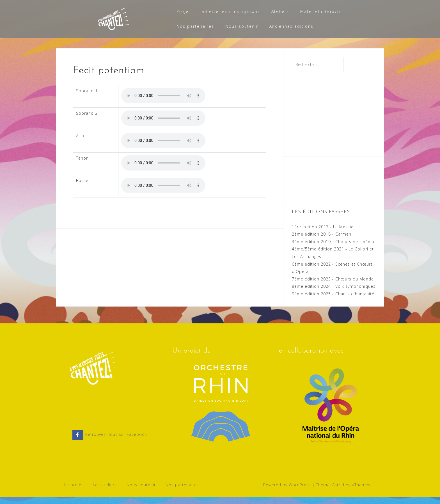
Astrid (338, 492)
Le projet (74, 492)
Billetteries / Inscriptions (231, 11)
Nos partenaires (195, 26)
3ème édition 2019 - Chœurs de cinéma (333, 248)
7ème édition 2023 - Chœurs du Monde (333, 286)
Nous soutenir (242, 26)
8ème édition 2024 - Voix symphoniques (334, 293)
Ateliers (280, 11)
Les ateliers (105, 492)
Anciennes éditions (291, 26)
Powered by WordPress (287, 492)
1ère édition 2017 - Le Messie (323, 233)
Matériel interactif (321, 11)
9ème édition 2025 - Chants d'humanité (333, 301)
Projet (184, 11)
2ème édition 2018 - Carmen (322, 241)
